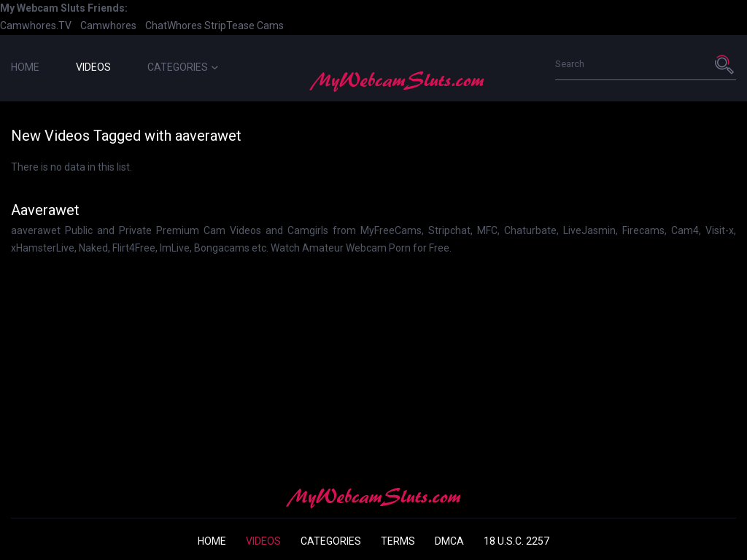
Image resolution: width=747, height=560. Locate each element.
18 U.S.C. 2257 (516, 541)
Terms (398, 541)
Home (25, 67)
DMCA (449, 541)
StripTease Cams (244, 26)
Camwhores (108, 26)
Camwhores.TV (36, 26)
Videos (93, 67)
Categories (183, 67)
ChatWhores (174, 26)
